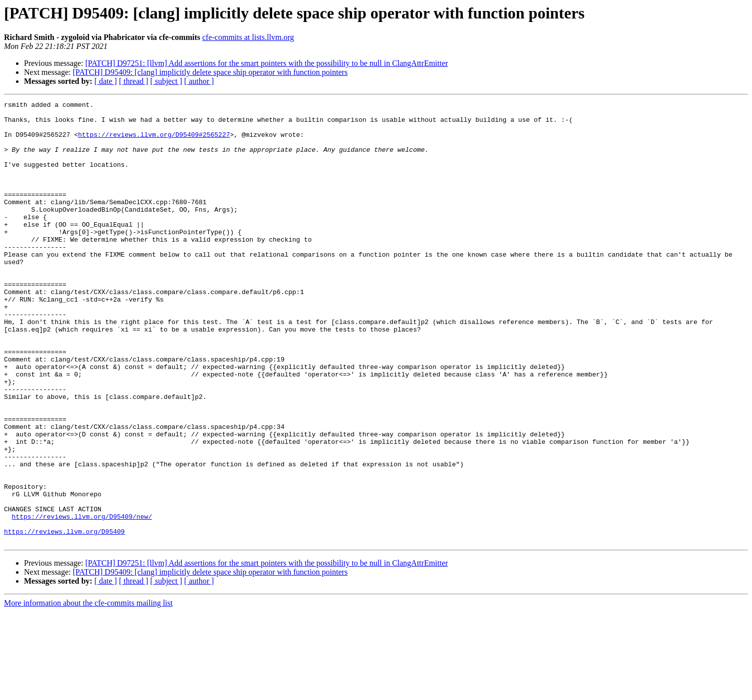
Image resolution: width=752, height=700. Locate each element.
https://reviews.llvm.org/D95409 (64, 618)
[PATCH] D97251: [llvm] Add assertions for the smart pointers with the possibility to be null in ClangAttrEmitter (267, 63)
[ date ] (106, 81)
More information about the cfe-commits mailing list (88, 691)
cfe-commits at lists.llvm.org (248, 37)
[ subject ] (166, 81)
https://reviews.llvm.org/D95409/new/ (82, 600)
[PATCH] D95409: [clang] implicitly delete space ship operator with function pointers (210, 72)
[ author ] (199, 81)
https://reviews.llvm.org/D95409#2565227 (154, 142)
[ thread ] (134, 81)
